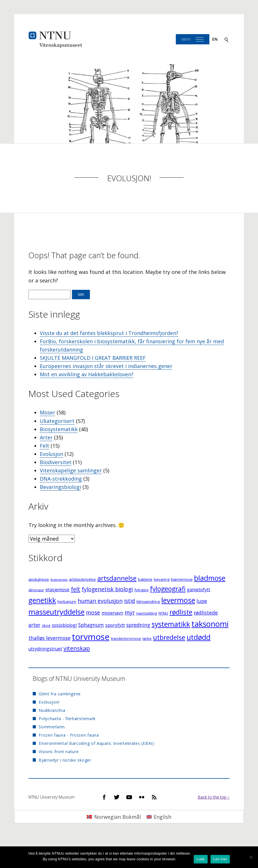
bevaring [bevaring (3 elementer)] (162, 579)
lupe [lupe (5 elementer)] (202, 601)
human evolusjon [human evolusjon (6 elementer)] (100, 601)
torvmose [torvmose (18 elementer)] (91, 637)
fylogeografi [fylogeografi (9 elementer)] (168, 589)
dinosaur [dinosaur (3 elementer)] (36, 590)
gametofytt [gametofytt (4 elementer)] (199, 590)
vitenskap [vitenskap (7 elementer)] (77, 648)
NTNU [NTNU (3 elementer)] (163, 613)
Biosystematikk (59, 429)
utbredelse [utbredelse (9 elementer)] (169, 637)
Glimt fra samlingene (60, 694)
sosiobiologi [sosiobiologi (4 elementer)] (64, 625)
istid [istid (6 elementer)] (130, 601)
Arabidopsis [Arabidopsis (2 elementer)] (59, 580)
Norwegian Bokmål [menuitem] (117, 817)
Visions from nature (59, 752)
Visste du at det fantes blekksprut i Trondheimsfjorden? (109, 333)
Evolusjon (51, 454)
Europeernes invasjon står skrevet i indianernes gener (106, 366)
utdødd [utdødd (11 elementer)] (199, 637)
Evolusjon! (129, 178)
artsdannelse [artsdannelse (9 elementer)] (117, 578)
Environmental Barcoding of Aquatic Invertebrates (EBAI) (96, 743)
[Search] (226, 39)
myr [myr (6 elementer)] (130, 612)
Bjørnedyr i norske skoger (65, 760)
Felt (45, 446)
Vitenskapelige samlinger (71, 470)
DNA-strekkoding (61, 479)
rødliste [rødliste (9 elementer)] (181, 612)
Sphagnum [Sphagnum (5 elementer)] (91, 625)
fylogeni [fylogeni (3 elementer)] (141, 590)
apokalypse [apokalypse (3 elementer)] (39, 579)
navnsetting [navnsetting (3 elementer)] (147, 613)
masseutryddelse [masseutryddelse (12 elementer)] (56, 612)
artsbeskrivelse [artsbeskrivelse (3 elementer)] (82, 579)
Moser (48, 412)
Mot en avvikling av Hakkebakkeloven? (87, 374)
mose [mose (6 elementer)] (93, 612)
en (215, 39)
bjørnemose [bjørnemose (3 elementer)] (182, 579)
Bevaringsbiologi (60, 487)
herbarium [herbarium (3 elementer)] (67, 602)
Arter (46, 437)
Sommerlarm (52, 727)
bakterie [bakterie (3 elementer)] (145, 579)
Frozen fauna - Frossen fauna (69, 735)
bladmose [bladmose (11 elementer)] (210, 578)
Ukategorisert (57, 421)
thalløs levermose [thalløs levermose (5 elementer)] (49, 638)
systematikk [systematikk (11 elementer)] (171, 624)
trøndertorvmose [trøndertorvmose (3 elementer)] (126, 638)
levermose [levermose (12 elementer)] (178, 600)
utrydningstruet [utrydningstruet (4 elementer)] (45, 649)
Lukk (201, 859)
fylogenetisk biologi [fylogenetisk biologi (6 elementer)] (107, 589)
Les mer (220, 859)
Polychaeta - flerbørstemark (67, 719)
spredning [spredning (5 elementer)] (138, 625)
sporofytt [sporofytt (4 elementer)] (115, 625)
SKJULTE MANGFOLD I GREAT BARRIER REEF (93, 358)
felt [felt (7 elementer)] (76, 589)
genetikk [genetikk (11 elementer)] (42, 600)
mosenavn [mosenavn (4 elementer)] (112, 613)
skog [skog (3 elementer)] (46, 625)
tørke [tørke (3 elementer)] (147, 638)
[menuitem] (114, 817)
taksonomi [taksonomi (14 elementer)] (210, 624)
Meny (186, 39)
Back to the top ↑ (214, 797)
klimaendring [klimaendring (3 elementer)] (148, 602)
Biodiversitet (56, 462)
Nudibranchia (52, 710)
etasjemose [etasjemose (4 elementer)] (57, 590)
